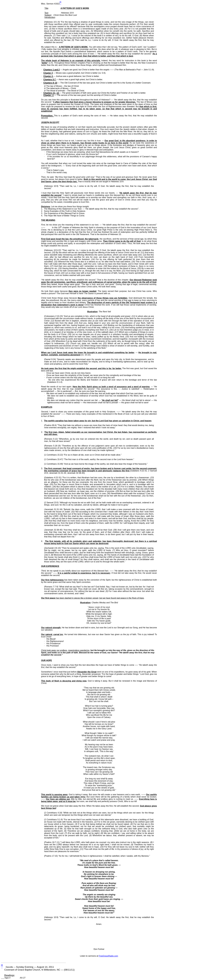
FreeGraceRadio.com (108, 956)
